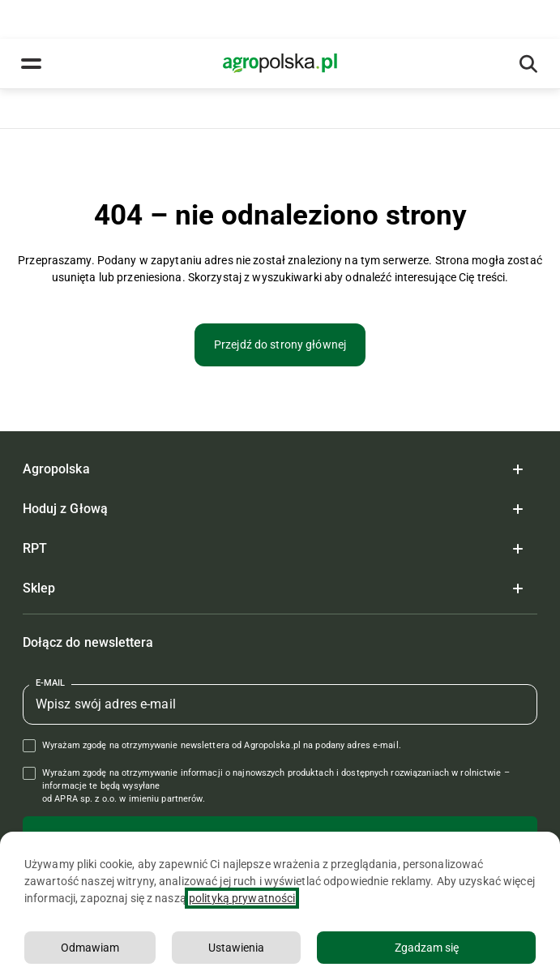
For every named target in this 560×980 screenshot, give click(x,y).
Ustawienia (236, 948)
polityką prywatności (242, 898)
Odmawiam (90, 948)
